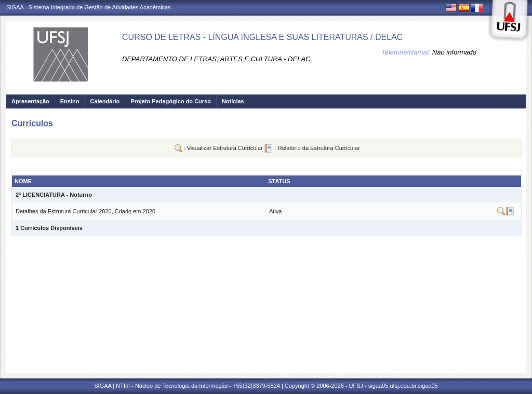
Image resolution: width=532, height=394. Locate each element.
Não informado (454, 52)
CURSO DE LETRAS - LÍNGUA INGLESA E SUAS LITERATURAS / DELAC (262, 37)
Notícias (233, 101)
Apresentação (30, 101)
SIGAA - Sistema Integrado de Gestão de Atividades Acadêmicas (89, 7)
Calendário (105, 101)
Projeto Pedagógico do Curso (171, 101)
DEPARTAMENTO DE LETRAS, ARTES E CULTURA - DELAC (216, 59)
